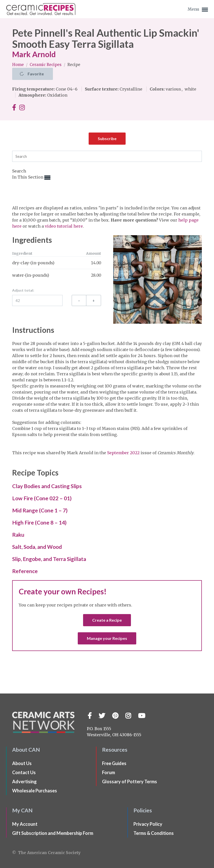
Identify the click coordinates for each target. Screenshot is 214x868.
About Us (22, 763)
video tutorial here (64, 226)
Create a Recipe (107, 620)
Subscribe (107, 138)
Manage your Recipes (107, 638)
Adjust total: (23, 290)
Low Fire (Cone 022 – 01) (42, 498)
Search (19, 171)
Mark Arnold (34, 54)
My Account (25, 824)
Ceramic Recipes (46, 65)
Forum (109, 772)
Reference (25, 571)
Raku (18, 535)
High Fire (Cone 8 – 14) (39, 522)
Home (18, 65)
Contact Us (24, 772)
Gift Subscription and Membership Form (53, 833)
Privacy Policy (148, 824)
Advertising (24, 782)
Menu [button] (198, 10)
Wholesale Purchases (35, 791)
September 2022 (123, 453)
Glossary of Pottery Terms (130, 782)
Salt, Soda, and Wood (37, 547)
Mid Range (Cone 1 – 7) (40, 510)
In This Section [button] (31, 178)
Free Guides (114, 763)
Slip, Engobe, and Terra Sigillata (49, 559)
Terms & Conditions (154, 833)
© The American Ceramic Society (46, 853)
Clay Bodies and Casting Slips (47, 486)
